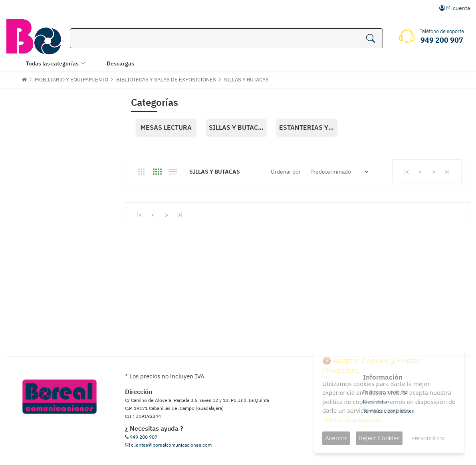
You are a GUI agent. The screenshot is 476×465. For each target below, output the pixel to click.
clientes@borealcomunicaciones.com (171, 445)
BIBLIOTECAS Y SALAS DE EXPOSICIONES (166, 80)
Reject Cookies (379, 438)
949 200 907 (144, 437)
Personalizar (428, 438)
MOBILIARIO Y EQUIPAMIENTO (71, 80)
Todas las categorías (52, 63)
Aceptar (336, 438)
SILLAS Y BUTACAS (246, 80)
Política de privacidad (352, 419)
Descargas (120, 63)
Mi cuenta (455, 8)
